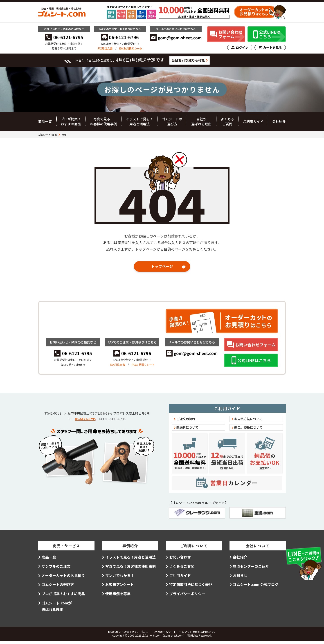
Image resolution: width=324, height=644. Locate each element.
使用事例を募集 (118, 597)
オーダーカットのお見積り (63, 578)
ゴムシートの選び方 (172, 124)
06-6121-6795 (85, 439)
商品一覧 (45, 124)
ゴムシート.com (47, 137)
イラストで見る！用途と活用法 (139, 124)
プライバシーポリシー (187, 597)
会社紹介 (279, 124)
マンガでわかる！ (120, 578)
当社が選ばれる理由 (201, 124)
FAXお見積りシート (131, 48)
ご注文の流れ (186, 422)
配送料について (187, 431)
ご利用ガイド (253, 124)
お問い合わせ (180, 560)
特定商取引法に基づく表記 (191, 588)
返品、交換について (248, 431)
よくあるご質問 (227, 124)
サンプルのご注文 (56, 569)
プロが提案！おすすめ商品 (71, 124)
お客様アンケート (120, 588)
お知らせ (240, 578)
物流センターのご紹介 (251, 569)
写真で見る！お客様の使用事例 (103, 124)
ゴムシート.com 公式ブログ (256, 588)
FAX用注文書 (105, 48)
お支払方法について (248, 422)
